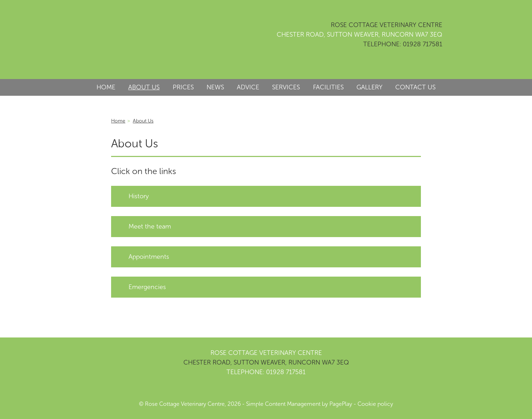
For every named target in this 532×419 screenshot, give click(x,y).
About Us (143, 121)
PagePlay (341, 404)
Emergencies (147, 287)
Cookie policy (375, 404)
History (139, 196)
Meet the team (150, 226)
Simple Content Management (283, 404)
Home (118, 121)
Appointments (149, 257)
